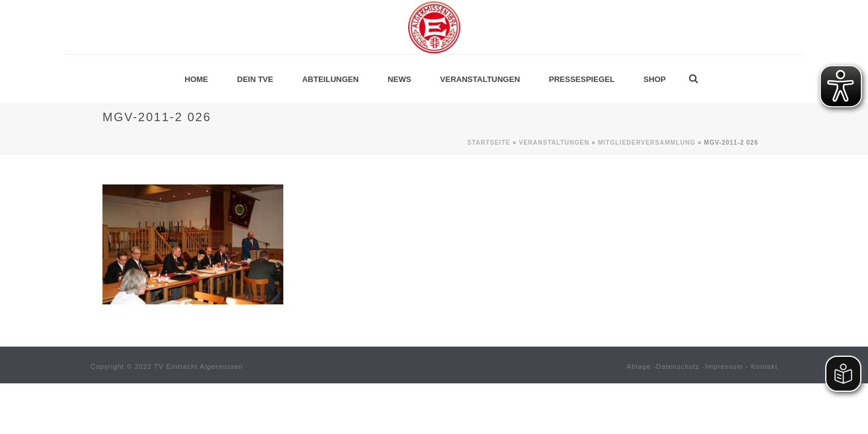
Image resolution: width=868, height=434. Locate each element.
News (399, 79)
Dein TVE (255, 79)
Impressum (724, 366)
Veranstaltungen (480, 79)
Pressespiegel (582, 79)
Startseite (489, 143)
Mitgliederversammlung (647, 143)
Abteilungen (330, 79)
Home (196, 79)
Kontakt (764, 366)
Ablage (639, 366)
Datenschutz (678, 366)
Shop (655, 79)
